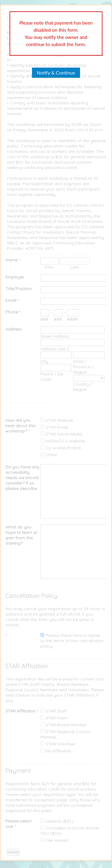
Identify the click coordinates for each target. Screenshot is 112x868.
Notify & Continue (56, 73)
